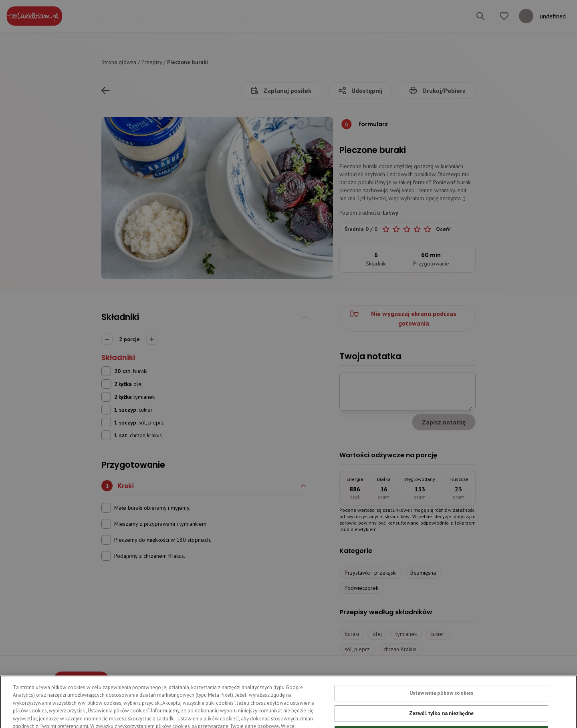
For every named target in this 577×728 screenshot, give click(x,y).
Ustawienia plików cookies (441, 711)
